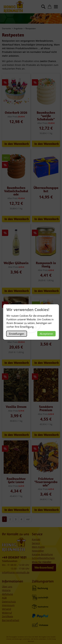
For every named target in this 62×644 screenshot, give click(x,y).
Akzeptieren (46, 334)
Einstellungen (17, 334)
